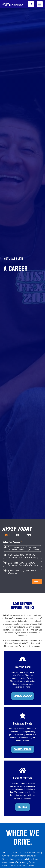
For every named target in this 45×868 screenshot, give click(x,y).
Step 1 (7, 535)
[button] (40, 4)
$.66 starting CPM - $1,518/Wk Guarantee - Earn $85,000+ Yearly (23, 564)
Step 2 (18, 535)
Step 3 (29, 535)
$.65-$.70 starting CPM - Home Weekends (22, 572)
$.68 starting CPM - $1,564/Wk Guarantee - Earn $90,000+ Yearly (23, 556)
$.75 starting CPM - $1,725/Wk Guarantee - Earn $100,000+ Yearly (24, 548)
